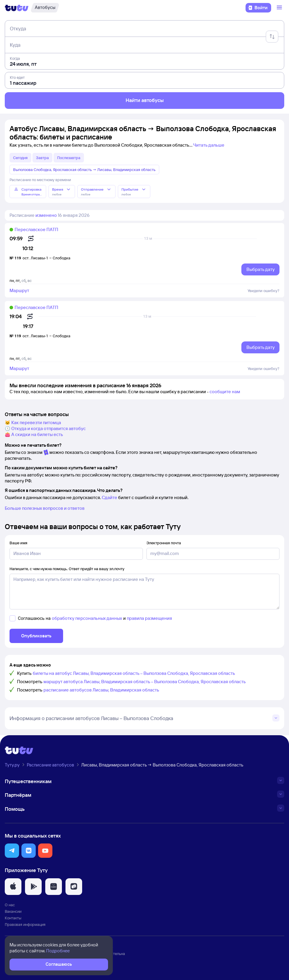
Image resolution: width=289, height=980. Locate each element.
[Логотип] (17, 8)
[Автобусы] (45, 8)
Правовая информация (25, 924)
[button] (12, 851)
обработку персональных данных (87, 618)
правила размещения (149, 618)
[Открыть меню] (280, 8)
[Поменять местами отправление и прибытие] (272, 37)
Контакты (13, 918)
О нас (10, 905)
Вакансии (13, 911)
